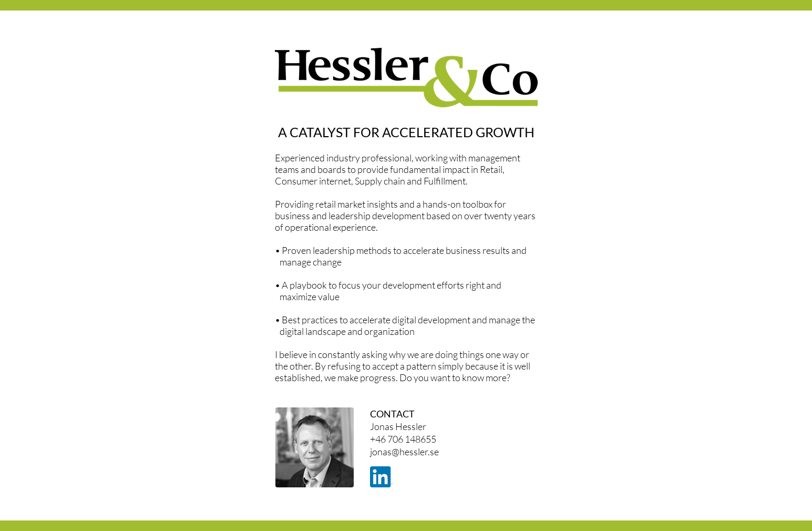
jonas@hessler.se (404, 452)
